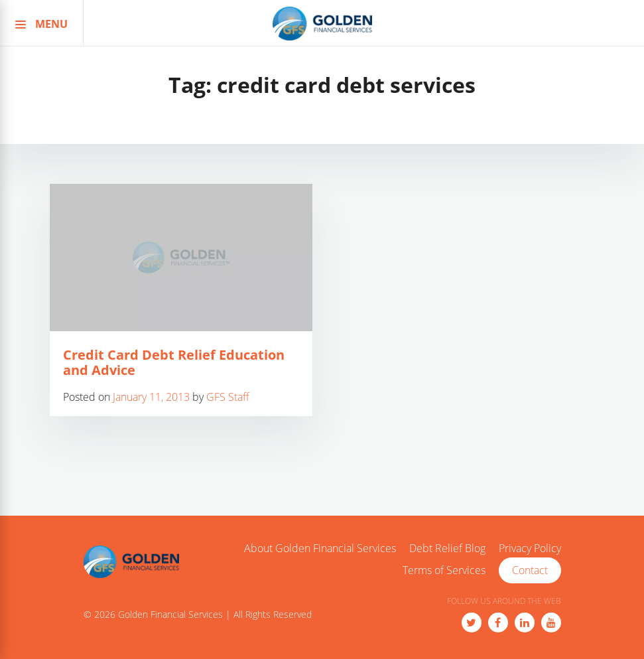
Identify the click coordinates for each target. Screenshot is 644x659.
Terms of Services (444, 571)
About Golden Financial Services (320, 549)
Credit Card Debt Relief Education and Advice (174, 362)
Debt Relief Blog (447, 549)
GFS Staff (228, 397)
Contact (530, 570)
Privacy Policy (530, 549)
